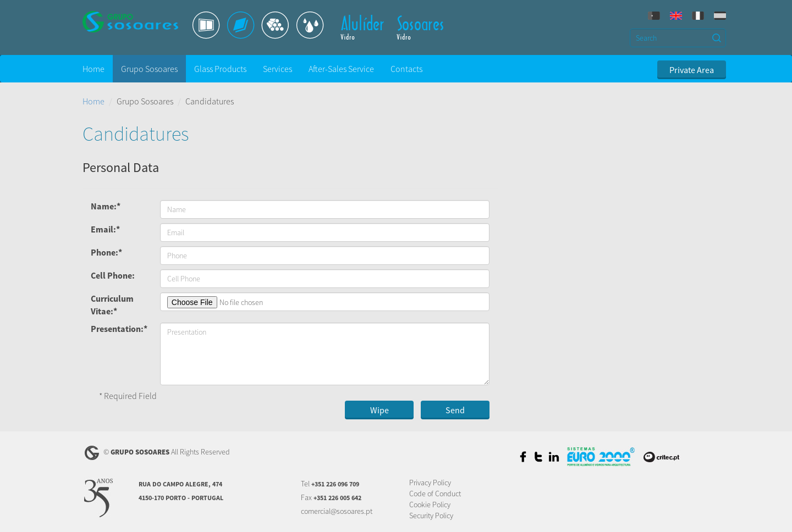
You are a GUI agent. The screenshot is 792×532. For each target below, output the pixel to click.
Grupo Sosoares (149, 69)
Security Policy (431, 516)
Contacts (406, 69)
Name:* (106, 206)
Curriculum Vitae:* (112, 305)
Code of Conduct (435, 494)
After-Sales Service (341, 69)
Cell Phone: (113, 275)
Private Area (692, 70)
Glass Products (220, 69)
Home (94, 69)
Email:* (105, 229)
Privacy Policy (430, 483)
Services (277, 69)
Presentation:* (119, 329)
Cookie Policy (430, 505)
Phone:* (106, 252)
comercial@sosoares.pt (337, 511)
